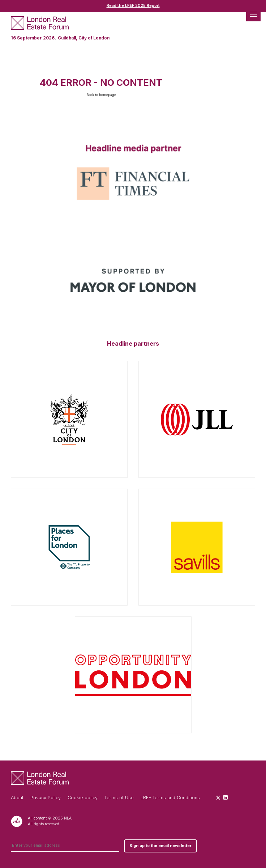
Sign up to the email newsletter (160, 846)
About (17, 798)
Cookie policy (83, 798)
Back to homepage (101, 95)
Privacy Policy (46, 798)
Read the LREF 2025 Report (133, 6)
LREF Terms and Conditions (170, 798)
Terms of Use (119, 798)
